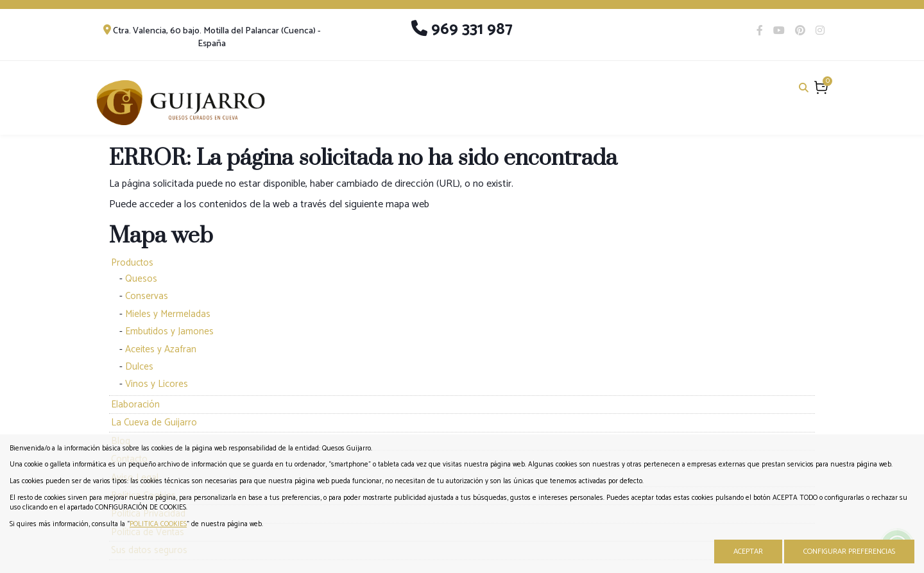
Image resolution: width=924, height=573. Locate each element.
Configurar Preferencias (849, 552)
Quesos (141, 279)
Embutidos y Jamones (169, 331)
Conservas (147, 296)
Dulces (139, 367)
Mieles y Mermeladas (168, 314)
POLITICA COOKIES (158, 524)
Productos (132, 263)
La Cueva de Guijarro (154, 423)
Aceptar (748, 552)
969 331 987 (462, 30)
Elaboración (135, 405)
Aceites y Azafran (161, 349)
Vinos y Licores (157, 384)
